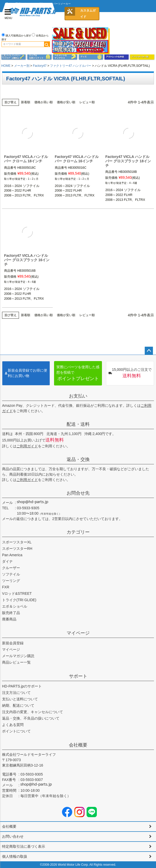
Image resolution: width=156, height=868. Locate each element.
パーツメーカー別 (142, 57)
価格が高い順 (44, 102)
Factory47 (40, 66)
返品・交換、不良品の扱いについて (31, 718)
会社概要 (78, 745)
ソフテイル (11, 574)
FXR (6, 587)
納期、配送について (18, 705)
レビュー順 (87, 102)
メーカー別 (22, 66)
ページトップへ (149, 351)
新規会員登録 (13, 643)
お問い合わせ (13, 836)
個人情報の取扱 (15, 856)
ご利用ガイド (27, 446)
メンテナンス (14, 57)
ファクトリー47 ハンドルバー (71, 66)
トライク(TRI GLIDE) (19, 600)
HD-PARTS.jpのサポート (22, 686)
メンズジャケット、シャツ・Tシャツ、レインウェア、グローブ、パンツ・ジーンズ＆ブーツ (39, 57)
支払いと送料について (20, 699)
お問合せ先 (78, 493)
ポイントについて (16, 731)
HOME (6, 66)
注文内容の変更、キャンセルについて (33, 712)
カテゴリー (78, 532)
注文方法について (16, 693)
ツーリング (11, 581)
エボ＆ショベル (15, 606)
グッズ (91, 57)
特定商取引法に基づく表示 (24, 846)
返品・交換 (78, 459)
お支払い (78, 396)
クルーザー (11, 568)
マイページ (78, 633)
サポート (78, 676)
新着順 (26, 102)
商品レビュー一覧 (16, 662)
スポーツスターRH (17, 549)
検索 (47, 44)
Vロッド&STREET (17, 593)
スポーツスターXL (17, 542)
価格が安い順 (66, 102)
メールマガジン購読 (18, 656)
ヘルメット (65, 57)
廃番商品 (9, 619)
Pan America (12, 555)
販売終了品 (11, 613)
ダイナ (7, 561)
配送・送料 (78, 424)
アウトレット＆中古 (117, 57)
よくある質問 (13, 725)
